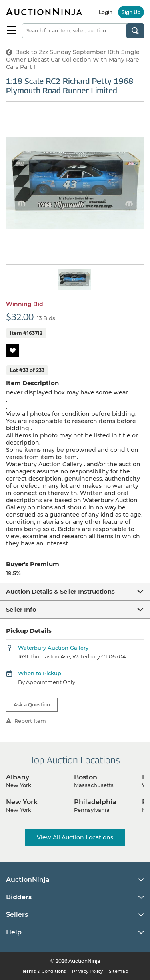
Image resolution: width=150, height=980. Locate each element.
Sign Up (131, 12)
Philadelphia (95, 802)
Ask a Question (32, 705)
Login (106, 12)
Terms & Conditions (44, 971)
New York (22, 802)
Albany (18, 777)
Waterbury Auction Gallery (53, 648)
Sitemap (119, 971)
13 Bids (46, 318)
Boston (86, 777)
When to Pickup (40, 673)
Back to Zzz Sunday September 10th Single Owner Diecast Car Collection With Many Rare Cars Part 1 (73, 59)
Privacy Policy (87, 971)
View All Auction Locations (75, 837)
